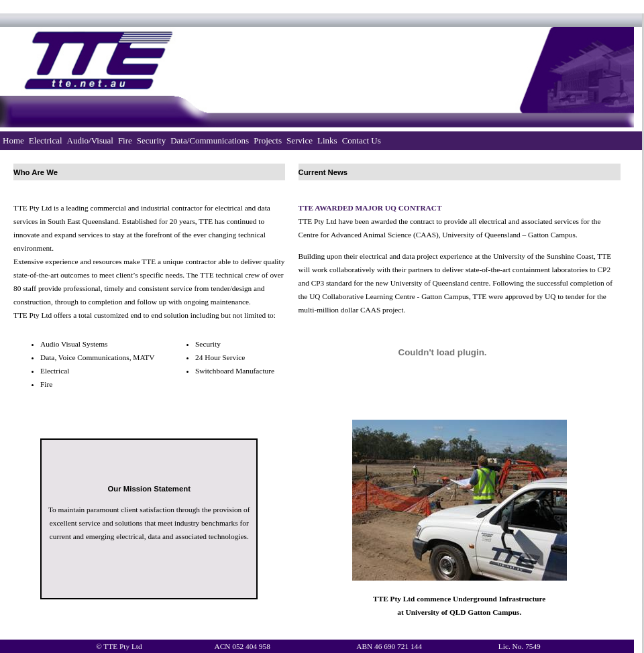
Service (300, 140)
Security (151, 140)
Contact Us (362, 140)
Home (13, 140)
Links (327, 140)
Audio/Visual (90, 140)
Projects (268, 140)
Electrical (46, 140)
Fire (125, 140)
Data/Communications (210, 140)
